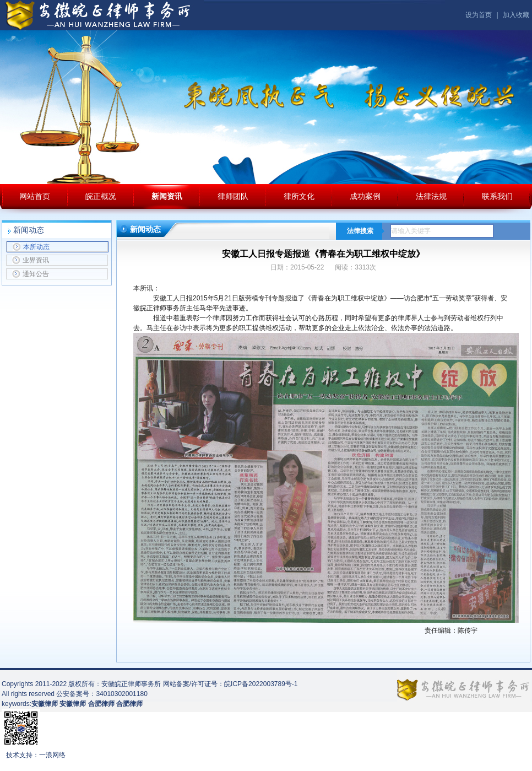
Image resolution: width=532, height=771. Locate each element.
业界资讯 (31, 260)
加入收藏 (516, 15)
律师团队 (233, 196)
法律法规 (431, 196)
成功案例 (365, 196)
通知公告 (31, 274)
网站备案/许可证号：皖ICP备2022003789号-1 (230, 684)
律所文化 (299, 196)
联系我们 (497, 196)
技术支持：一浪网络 (36, 755)
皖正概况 (101, 196)
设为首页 (479, 15)
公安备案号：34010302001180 (102, 694)
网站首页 (35, 196)
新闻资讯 (167, 196)
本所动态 (31, 247)
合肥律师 (129, 704)
